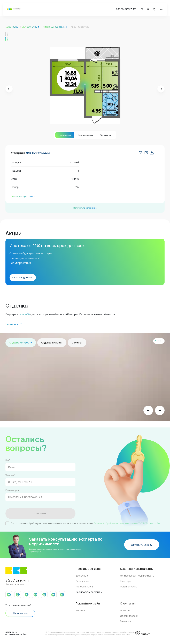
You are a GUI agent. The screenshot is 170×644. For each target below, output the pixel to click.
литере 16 (24, 314)
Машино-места (129, 586)
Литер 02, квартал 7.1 (55, 27)
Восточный (82, 576)
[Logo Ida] (142, 633)
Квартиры (126, 581)
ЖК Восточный (31, 27)
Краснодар (12, 27)
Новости (125, 610)
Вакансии (125, 621)
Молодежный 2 (84, 586)
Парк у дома (82, 581)
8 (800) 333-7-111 (126, 9)
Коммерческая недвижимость (137, 576)
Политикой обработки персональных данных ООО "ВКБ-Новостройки (127, 523)
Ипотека (80, 610)
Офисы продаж (129, 616)
